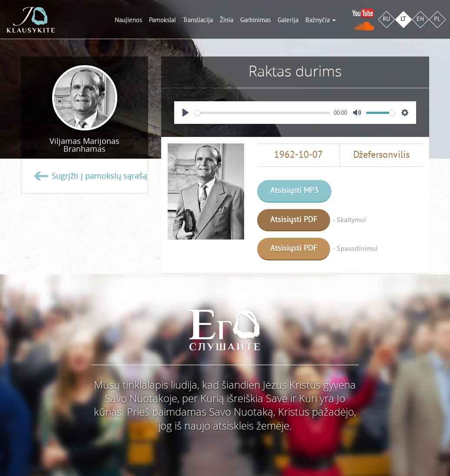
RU (386, 19)
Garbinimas (255, 20)
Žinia (227, 20)
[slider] (262, 113)
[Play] (185, 113)
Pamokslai (162, 20)
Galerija (288, 20)
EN (420, 19)
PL (437, 19)
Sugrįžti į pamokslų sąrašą (99, 176)
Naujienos (128, 20)
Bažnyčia (321, 20)
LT (403, 19)
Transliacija (198, 20)
